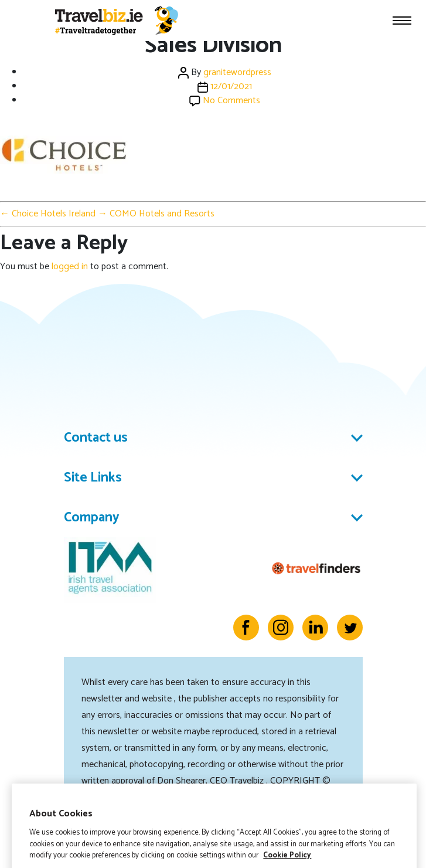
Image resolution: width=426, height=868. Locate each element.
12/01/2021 (231, 87)
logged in (70, 267)
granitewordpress (237, 72)
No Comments (231, 101)
